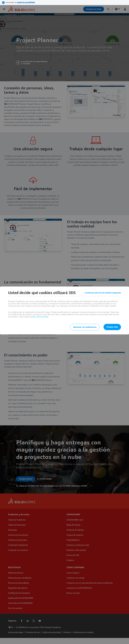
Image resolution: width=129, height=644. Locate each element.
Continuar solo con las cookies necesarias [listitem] (103, 293)
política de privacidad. (39, 317)
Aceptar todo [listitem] (112, 327)
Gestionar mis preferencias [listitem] (85, 327)
